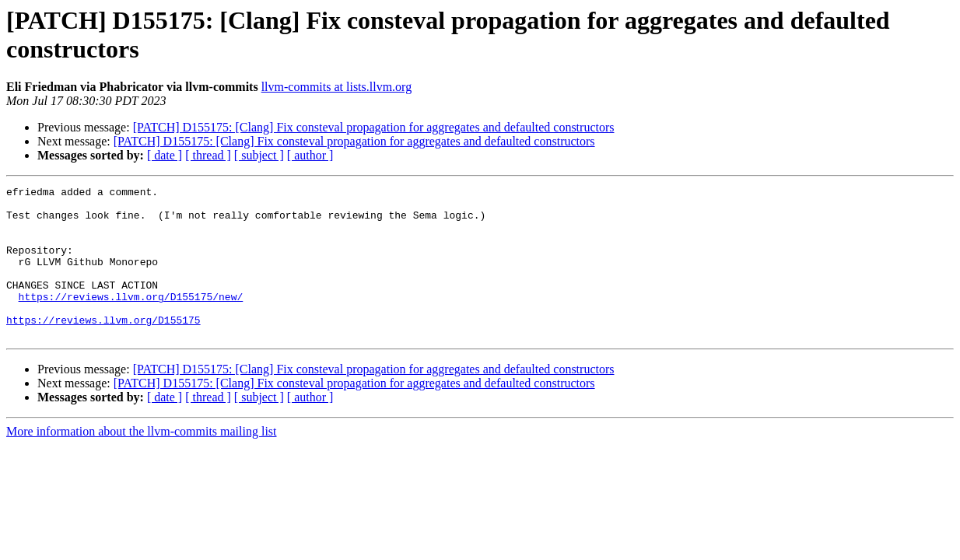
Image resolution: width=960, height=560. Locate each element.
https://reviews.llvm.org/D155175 (103, 348)
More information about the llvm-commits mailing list (142, 462)
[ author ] (310, 155)
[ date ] (165, 155)
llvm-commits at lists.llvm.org (336, 87)
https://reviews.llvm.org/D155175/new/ (131, 320)
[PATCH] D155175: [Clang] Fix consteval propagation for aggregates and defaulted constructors (374, 127)
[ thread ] (208, 155)
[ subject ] (259, 155)
